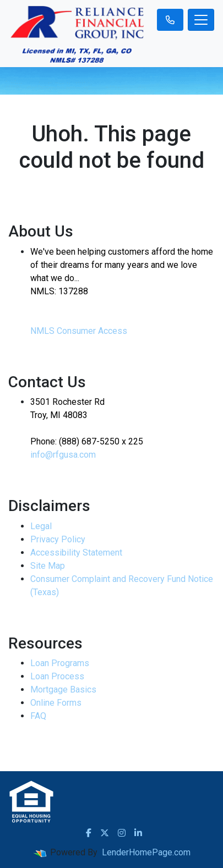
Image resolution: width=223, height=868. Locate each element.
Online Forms (56, 703)
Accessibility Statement (76, 553)
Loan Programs (60, 663)
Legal (41, 526)
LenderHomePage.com (146, 852)
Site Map (48, 566)
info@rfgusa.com (63, 455)
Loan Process (57, 676)
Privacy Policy (58, 539)
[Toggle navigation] (201, 20)
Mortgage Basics (63, 690)
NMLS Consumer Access (79, 331)
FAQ (38, 716)
